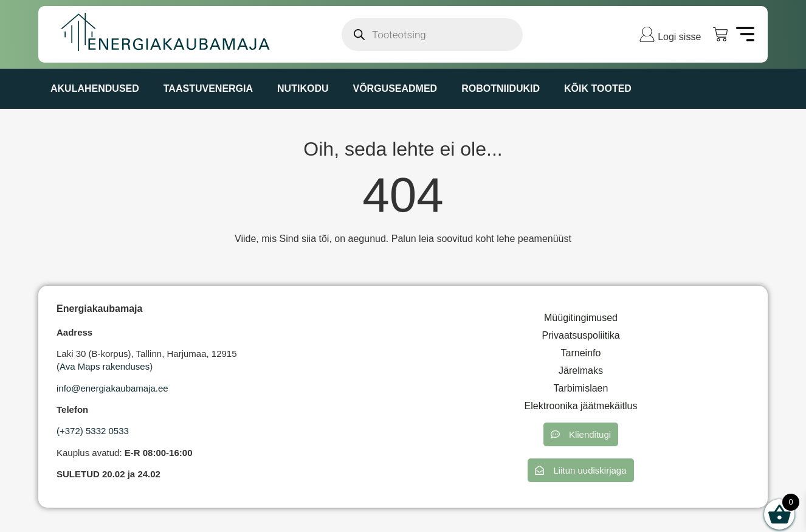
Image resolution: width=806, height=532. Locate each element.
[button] (581, 434)
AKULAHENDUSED (95, 88)
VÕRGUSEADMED (395, 88)
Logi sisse (679, 37)
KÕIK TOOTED (598, 88)
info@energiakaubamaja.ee (112, 388)
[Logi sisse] (647, 34)
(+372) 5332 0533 (93, 431)
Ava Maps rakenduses (105, 366)
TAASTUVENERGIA (208, 88)
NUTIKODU (303, 88)
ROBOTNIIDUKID (501, 88)
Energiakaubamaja (99, 309)
